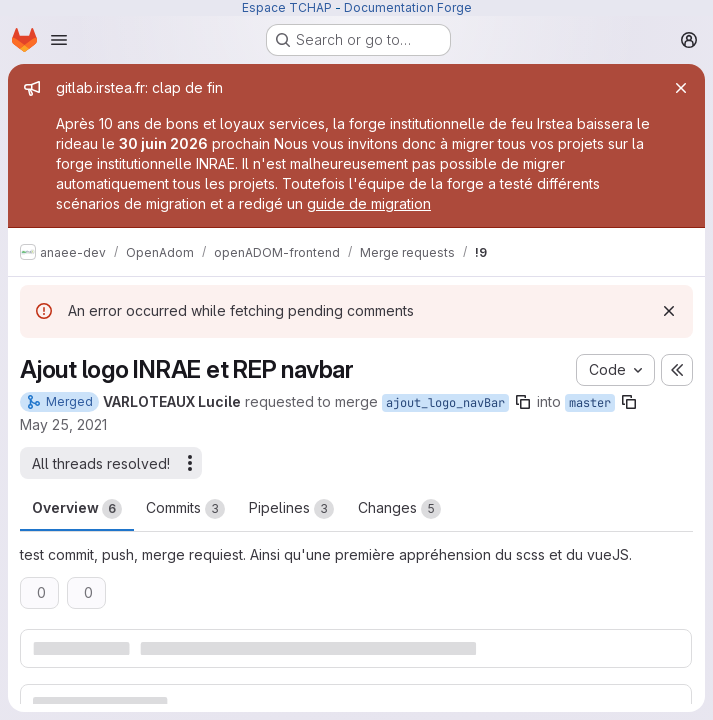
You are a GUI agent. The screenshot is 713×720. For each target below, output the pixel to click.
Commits (185, 509)
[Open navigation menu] (59, 40)
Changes (399, 509)
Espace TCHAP (287, 7)
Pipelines (291, 509)
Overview (77, 509)
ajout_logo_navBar (445, 403)
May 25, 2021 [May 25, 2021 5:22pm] (63, 424)
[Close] (681, 88)
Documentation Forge (408, 7)
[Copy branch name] (523, 402)
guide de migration (369, 203)
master (590, 403)
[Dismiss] (669, 311)
